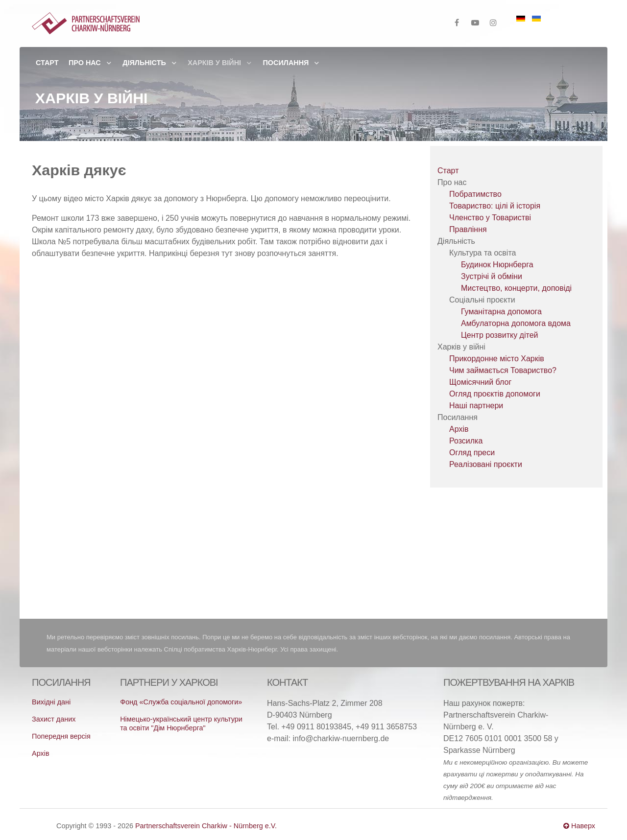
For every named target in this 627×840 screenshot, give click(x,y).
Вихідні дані (51, 702)
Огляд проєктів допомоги (495, 394)
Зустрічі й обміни (492, 276)
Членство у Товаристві (490, 218)
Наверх (579, 826)
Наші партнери (476, 406)
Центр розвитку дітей (499, 335)
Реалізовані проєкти (486, 464)
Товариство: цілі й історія (495, 206)
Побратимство (475, 194)
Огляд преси (472, 453)
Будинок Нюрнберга (497, 265)
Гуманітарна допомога (501, 312)
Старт (448, 171)
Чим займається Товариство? (503, 370)
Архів (459, 429)
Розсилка (466, 441)
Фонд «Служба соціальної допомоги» (181, 702)
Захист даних (54, 719)
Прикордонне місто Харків (497, 359)
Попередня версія (61, 736)
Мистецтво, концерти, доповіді (516, 288)
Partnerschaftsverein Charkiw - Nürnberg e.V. (206, 826)
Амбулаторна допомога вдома (516, 323)
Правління (468, 229)
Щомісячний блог (480, 382)
